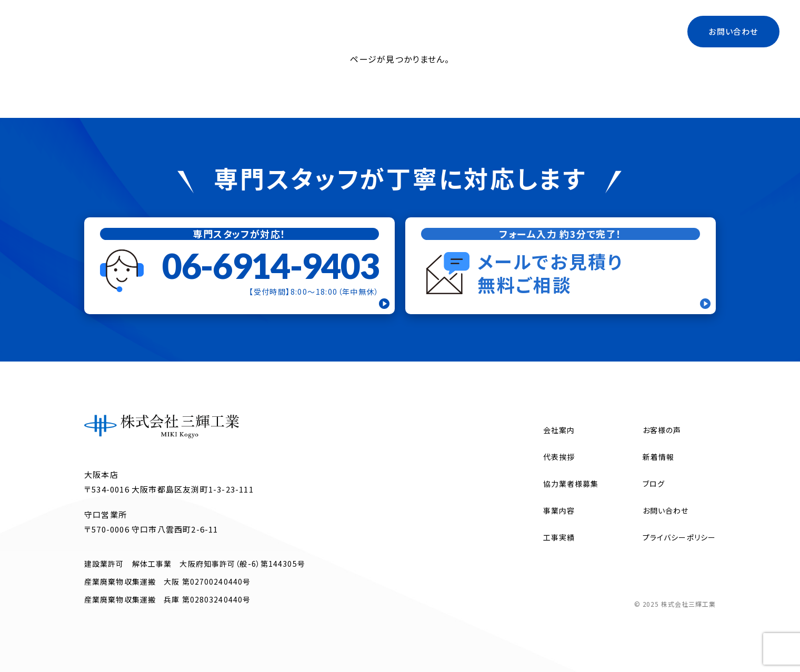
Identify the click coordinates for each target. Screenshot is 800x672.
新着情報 (658, 457)
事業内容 (409, 31)
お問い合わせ (733, 31)
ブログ (592, 31)
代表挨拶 (463, 31)
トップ (308, 31)
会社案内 (356, 31)
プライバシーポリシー (679, 537)
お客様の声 (662, 430)
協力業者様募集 (530, 31)
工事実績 (640, 31)
